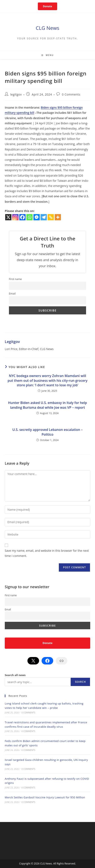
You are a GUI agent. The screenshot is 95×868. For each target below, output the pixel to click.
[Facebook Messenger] (37, 217)
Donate (48, 6)
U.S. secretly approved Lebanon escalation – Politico (47, 432)
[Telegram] (44, 217)
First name (15, 279)
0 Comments (71, 94)
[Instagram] (15, 217)
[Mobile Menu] (48, 55)
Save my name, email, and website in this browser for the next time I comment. (47, 553)
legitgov (16, 94)
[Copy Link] (51, 217)
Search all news (15, 675)
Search (80, 682)
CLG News (47, 28)
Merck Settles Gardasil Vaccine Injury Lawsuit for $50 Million (45, 797)
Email (12, 294)
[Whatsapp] (30, 217)
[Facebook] (22, 217)
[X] (8, 217)
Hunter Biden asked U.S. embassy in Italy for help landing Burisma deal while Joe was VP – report (48, 405)
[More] (58, 217)
